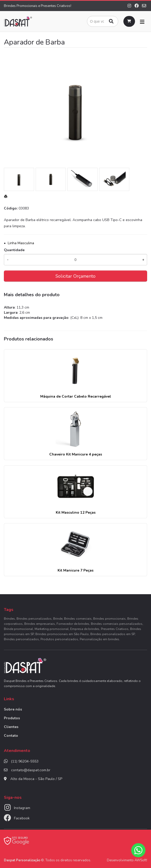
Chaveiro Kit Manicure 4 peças (76, 454)
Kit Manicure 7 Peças (76, 570)
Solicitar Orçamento (76, 276)
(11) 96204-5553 (25, 761)
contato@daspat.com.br (31, 770)
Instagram (22, 808)
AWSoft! (141, 860)
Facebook (22, 818)
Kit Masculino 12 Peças (76, 512)
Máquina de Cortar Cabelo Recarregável (76, 396)
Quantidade (14, 250)
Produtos (12, 718)
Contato (11, 736)
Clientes (11, 727)
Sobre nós (13, 709)
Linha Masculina (21, 243)
